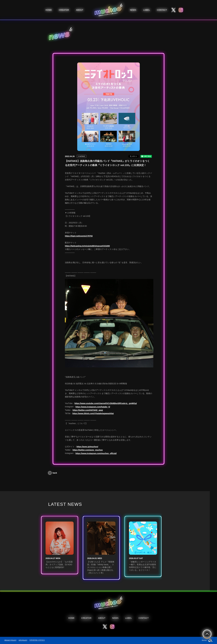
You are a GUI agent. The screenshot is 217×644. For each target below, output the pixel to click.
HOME (49, 10)
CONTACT (162, 10)
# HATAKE (82, 156)
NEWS (133, 10)
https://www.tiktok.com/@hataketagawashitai (93, 413)
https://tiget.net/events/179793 (79, 236)
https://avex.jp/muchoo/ (87, 447)
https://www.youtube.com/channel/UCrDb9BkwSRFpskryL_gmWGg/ (106, 403)
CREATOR (64, 10)
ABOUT (80, 10)
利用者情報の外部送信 (37, 640)
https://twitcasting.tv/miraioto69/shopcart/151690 (87, 246)
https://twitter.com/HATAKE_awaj (88, 410)
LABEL (147, 10)
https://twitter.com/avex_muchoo (88, 450)
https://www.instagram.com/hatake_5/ (93, 407)
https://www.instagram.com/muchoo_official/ (96, 453)
